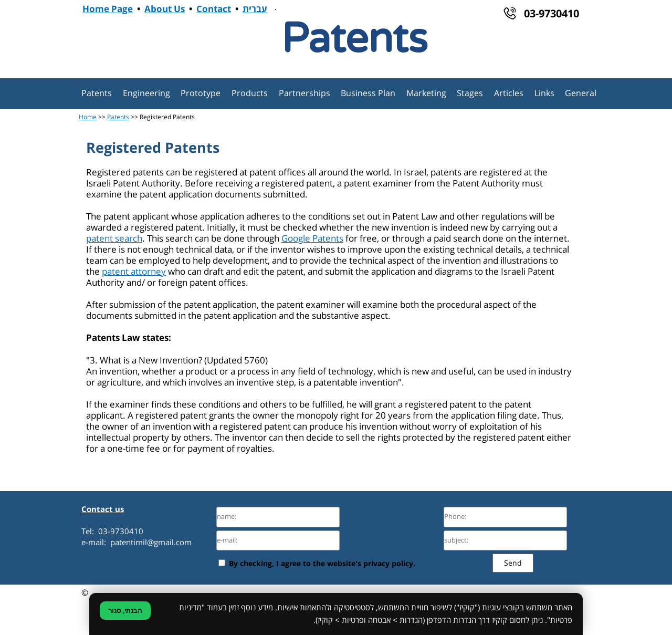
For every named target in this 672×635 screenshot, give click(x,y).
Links (544, 93)
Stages (470, 93)
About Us (165, 9)
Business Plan (368, 93)
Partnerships (304, 93)
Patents (97, 93)
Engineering (146, 93)
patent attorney (134, 272)
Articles (509, 93)
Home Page (108, 9)
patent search (114, 239)
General (581, 93)
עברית (255, 9)
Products (250, 93)
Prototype (201, 93)
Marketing (426, 93)
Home (88, 117)
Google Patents (312, 239)
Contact (214, 9)
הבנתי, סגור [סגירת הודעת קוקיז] (125, 611)
